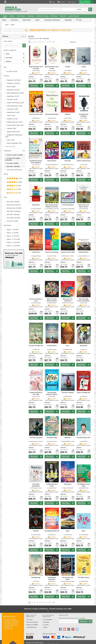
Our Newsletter (48, 620)
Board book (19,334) (12, 90)
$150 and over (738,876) (13, 208)
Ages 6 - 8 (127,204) (12, 236)
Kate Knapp (37, 71)
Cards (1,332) (10, 116)
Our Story (30, 620)
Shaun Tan (84, 71)
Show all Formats (10, 146)
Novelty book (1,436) (12, 112)
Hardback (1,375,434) (13, 83)
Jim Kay (57, 209)
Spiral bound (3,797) (12, 96)
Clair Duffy (53, 396)
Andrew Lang (33, 441)
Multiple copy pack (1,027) (14, 122)
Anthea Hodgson (52, 350)
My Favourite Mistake (52, 114)
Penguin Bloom (83, 252)
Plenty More (36, 205)
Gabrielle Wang (84, 581)
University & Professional (52, 20)
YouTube (46, 625)
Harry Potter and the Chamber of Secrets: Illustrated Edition (52, 207)
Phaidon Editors (53, 303)
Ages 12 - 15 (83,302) (12, 242)
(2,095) (14, 182)
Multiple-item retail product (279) (14, 136)
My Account (9, 627)
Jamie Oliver (84, 165)
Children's (8, 62)
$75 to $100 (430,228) (13, 218)
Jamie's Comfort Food (83, 161)
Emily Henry (53, 535)
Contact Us (8, 629)
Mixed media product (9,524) (14, 93)
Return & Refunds (11, 625)
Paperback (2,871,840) (13, 80)
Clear (24, 151)
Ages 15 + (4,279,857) (13, 246)
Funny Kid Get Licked (36, 114)
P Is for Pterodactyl (68, 205)
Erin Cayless (35, 488)
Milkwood (68, 438)
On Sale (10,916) (11, 71)
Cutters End (36, 252)
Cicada (84, 67)
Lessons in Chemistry (52, 252)
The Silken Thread (83, 578)
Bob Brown (66, 256)
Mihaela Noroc (68, 396)
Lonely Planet (68, 535)
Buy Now (37, 86)
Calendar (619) (11, 128)
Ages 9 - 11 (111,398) (12, 239)
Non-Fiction (14, 20)
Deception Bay (36, 578)
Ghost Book (83, 346)
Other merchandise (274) (13, 143)
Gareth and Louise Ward (68, 581)
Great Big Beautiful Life (52, 531)
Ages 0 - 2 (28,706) (12, 230)
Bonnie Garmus (52, 256)
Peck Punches (52, 161)
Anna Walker (68, 71)
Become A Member (32, 622)
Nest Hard (68, 161)
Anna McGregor (84, 535)
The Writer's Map (52, 438)
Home (7, 25)
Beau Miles (52, 581)
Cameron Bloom (83, 256)
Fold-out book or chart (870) (14, 125)
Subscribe (86, 621)
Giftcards (63, 16)
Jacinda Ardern (53, 488)
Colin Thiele (84, 303)
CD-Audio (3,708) (11, 99)
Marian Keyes (52, 118)
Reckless (36, 531)
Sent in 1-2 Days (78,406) (14, 155)
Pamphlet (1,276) (11, 119)
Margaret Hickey (37, 256)
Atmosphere (68, 484)
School (37, 20)
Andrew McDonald (51, 165)
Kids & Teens (27, 20)
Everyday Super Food (84, 438)
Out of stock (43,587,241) (14, 170)
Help (52, 2)
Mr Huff (68, 67)
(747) (13, 193)
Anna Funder (68, 118)
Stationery (31, 16)
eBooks (12, 16)
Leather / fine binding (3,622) (15, 103)
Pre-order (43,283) (12, 163)
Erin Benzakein (84, 209)
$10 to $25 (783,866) (12, 202)
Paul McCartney (37, 303)
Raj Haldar (65, 209)
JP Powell (37, 581)
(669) (13, 186)
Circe (68, 346)
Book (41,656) (10, 87)
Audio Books (21, 16)
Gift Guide (54, 16)
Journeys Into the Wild (68, 252)
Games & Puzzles (42, 16)
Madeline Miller (68, 350)
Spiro (84, 531)
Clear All (23, 36)
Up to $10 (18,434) (12, 221)
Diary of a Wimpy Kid (84, 393)
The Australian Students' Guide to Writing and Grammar (52, 394)
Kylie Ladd (37, 350)
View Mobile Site (32, 627)
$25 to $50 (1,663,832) (13, 211)
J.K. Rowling (49, 209)
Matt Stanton (37, 118)
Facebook (46, 622)
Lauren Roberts (37, 535)
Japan (68, 531)
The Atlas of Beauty (68, 393)
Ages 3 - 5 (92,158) (12, 233)
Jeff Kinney (84, 396)
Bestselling (68, 20)
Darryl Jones (37, 396)
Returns (72, 2)
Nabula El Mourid (84, 488)
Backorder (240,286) (12, 166)
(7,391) (14, 178)
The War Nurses (52, 346)
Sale (79, 20)
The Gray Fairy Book (36, 438)
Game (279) (10, 140)
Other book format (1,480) (14, 106)
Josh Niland (84, 118)
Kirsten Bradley (66, 441)
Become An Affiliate (32, 625)
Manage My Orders (11, 621)
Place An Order (10, 619)
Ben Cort (66, 303)
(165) (13, 189)
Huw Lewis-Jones (53, 441)
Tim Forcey (37, 165)
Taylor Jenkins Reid (68, 488)
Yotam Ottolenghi (37, 209)
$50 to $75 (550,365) (12, 215)
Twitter (45, 627)
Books (5, 16)
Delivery (61, 2)
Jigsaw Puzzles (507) (12, 132)
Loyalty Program (74, 16)
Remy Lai (84, 350)
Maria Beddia (71, 209)
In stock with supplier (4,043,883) (13, 159)
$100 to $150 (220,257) (13, 205)
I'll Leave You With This (36, 346)
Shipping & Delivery (11, 623)
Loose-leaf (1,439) (11, 109)
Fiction (4, 20)
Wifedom (68, 114)
